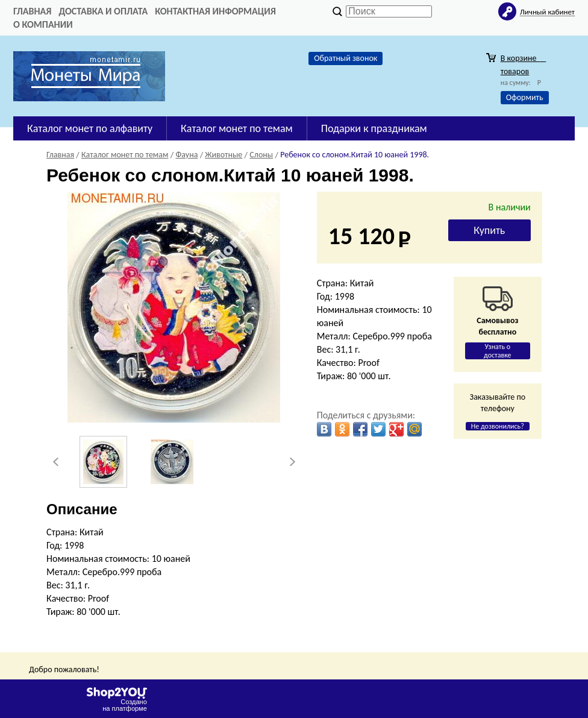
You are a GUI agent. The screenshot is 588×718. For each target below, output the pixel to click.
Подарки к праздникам (374, 128)
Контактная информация (215, 11)
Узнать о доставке (498, 351)
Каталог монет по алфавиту (90, 128)
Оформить (525, 97)
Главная (32, 11)
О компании (43, 24)
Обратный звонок (346, 58)
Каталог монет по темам (237, 128)
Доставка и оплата (103, 11)
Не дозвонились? (498, 426)
